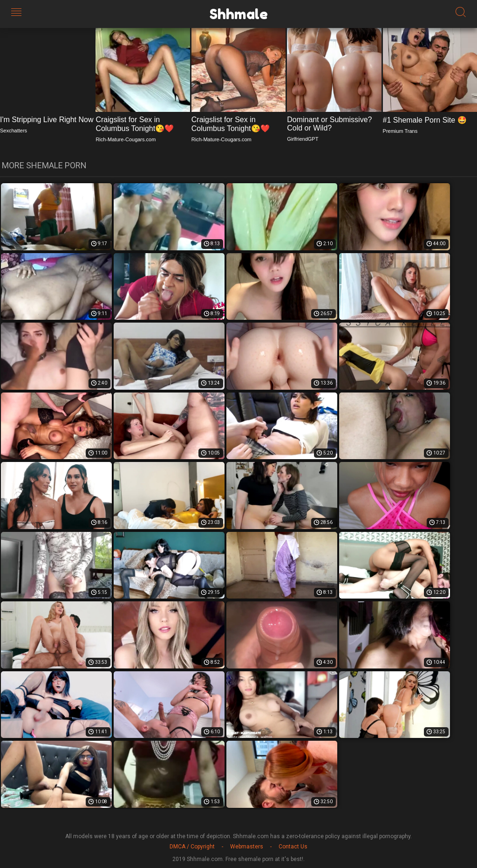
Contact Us (293, 847)
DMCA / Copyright (192, 847)
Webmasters (247, 847)
